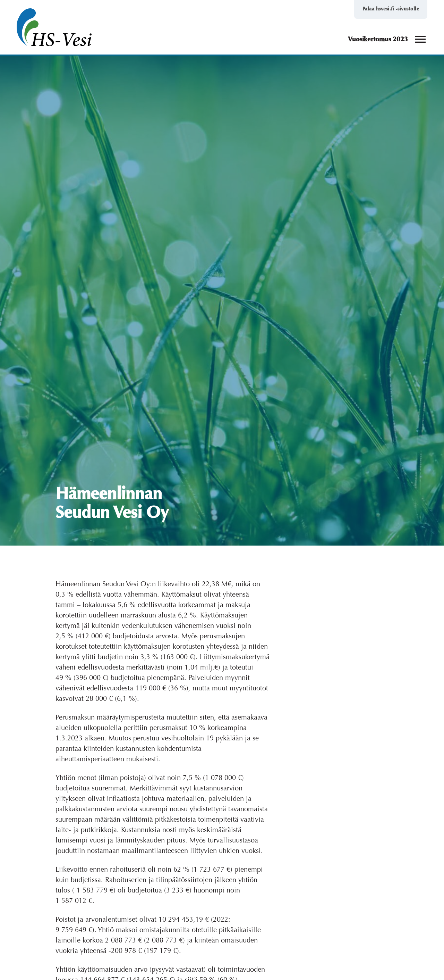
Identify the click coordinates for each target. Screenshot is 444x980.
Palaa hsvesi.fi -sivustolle (391, 9)
